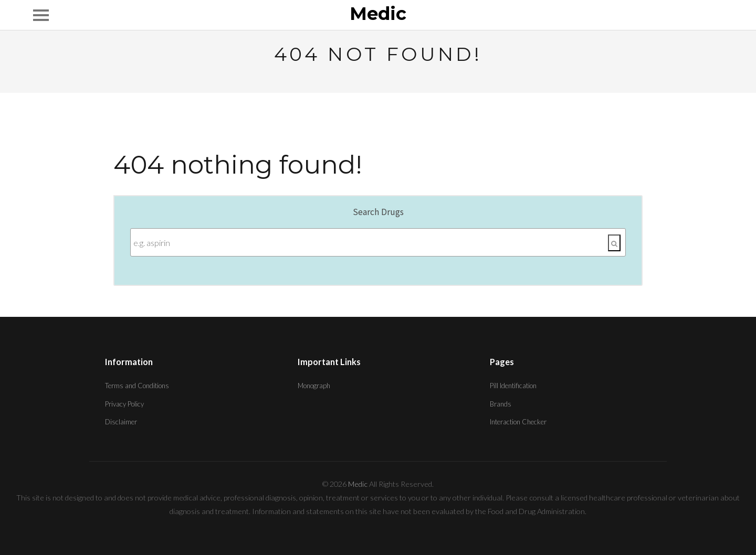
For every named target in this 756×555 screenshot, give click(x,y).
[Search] (614, 243)
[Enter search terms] (378, 242)
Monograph (314, 386)
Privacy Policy (124, 404)
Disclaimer (121, 422)
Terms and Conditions (137, 386)
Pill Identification (513, 386)
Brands (501, 404)
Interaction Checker (518, 422)
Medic (378, 14)
